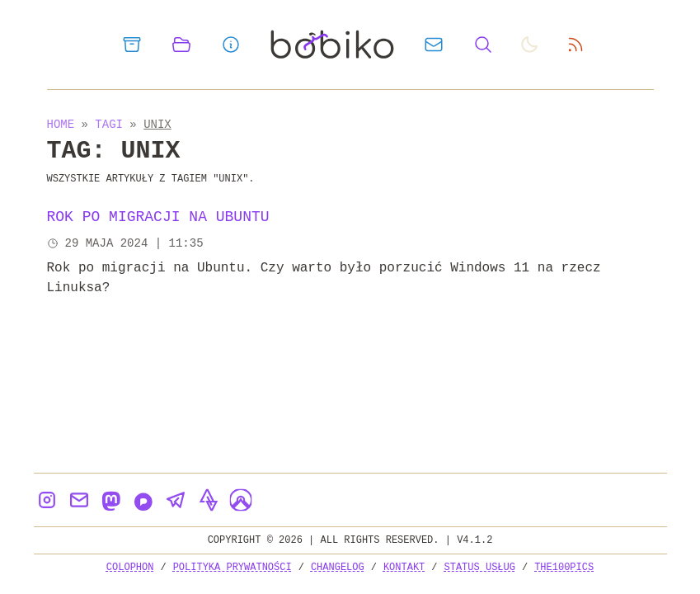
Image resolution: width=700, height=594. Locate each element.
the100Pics (564, 567)
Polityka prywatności (233, 567)
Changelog (338, 567)
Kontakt (404, 567)
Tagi (112, 124)
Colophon (130, 567)
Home (61, 124)
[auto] (529, 45)
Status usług (480, 567)
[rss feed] (576, 45)
